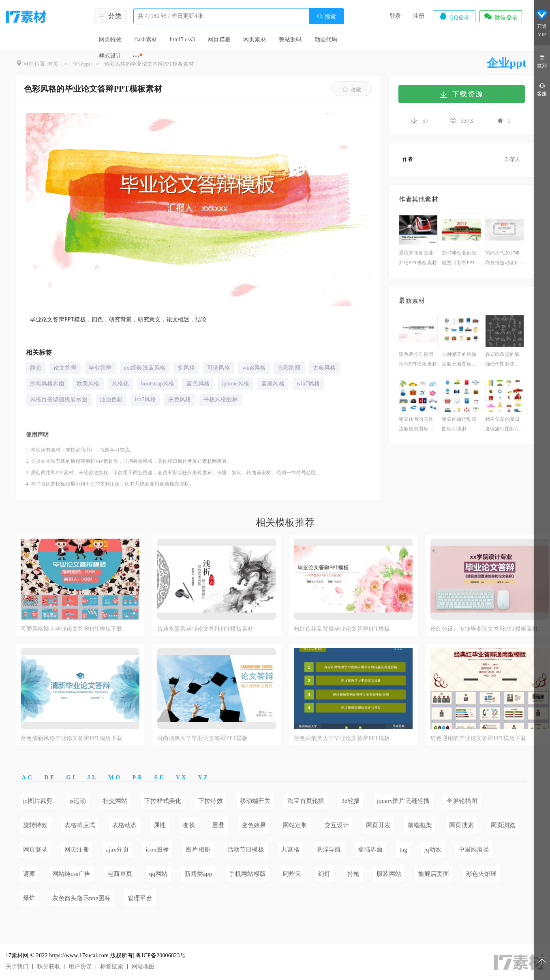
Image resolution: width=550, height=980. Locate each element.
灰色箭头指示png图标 (82, 898)
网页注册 (77, 849)
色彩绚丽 (289, 368)
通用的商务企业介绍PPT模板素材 (418, 258)
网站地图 (143, 966)
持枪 (353, 874)
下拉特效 (211, 801)
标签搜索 (112, 966)
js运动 (78, 801)
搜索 (326, 16)
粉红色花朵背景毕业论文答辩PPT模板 (342, 629)
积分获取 (48, 966)
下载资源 (461, 94)
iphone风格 (235, 384)
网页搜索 (461, 825)
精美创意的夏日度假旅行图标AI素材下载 (503, 425)
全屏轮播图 (462, 801)
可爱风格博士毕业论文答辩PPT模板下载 (72, 629)
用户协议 (80, 966)
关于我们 (17, 966)
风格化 (121, 384)
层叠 (218, 825)
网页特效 (110, 40)
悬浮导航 (329, 849)
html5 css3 (182, 40)
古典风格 (324, 368)
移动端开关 (255, 801)
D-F (49, 778)
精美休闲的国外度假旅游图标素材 (416, 425)
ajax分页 (118, 849)
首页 (53, 64)
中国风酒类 (474, 849)
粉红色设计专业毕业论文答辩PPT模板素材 (484, 629)
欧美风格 (88, 384)
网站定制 (295, 825)
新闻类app (198, 874)
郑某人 (513, 159)
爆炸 (29, 898)
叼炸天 (292, 874)
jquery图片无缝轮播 (403, 801)
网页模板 (219, 40)
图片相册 (198, 849)
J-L (92, 778)
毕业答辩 (100, 368)
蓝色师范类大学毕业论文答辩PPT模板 (342, 738)
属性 (160, 825)
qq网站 (158, 874)
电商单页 (120, 874)
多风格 (186, 368)
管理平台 (140, 898)
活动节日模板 (246, 849)
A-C (27, 778)
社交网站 (115, 801)
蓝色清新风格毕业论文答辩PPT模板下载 (72, 738)
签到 (542, 61)
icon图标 (157, 849)
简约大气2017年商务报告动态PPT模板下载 (504, 259)
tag (403, 849)
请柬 (29, 874)
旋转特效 (35, 825)
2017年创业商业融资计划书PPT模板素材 (461, 259)
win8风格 (254, 368)
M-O (114, 778)
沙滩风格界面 (47, 384)
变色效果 (254, 825)
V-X (181, 778)
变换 (189, 825)
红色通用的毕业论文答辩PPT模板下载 (479, 738)
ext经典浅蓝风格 (145, 368)
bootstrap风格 (158, 384)
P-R (137, 778)
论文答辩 (65, 368)
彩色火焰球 (482, 874)
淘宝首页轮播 (306, 801)
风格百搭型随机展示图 (59, 399)
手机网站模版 (247, 874)
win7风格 (308, 384)
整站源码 (290, 40)
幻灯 (324, 874)
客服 (542, 89)
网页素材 (255, 40)
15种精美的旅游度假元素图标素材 (459, 360)
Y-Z (203, 778)
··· (136, 56)
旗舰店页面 (434, 874)
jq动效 (433, 849)
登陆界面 (370, 849)
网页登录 (35, 849)
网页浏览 (503, 825)
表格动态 (125, 825)
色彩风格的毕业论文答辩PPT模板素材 (149, 64)
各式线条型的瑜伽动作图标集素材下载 (502, 360)
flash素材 (146, 40)
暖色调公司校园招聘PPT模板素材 (418, 359)
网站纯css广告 (72, 874)
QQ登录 (454, 16)
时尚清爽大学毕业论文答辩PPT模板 (203, 738)
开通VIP (542, 24)
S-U (159, 778)
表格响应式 (80, 825)
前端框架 (420, 825)
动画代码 (326, 40)
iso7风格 (145, 399)
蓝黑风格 (273, 384)
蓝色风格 (198, 384)
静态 (36, 368)
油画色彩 (111, 399)
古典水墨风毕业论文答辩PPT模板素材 (205, 629)
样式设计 (110, 56)
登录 (395, 16)
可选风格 (219, 368)
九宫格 (291, 849)
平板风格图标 (221, 399)
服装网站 (389, 874)
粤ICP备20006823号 (161, 955)
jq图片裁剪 (38, 801)
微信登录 (501, 16)
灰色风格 (180, 399)
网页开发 (378, 825)
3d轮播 (351, 801)
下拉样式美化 (163, 801)
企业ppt (81, 64)
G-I (71, 778)
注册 (419, 16)
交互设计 (337, 825)
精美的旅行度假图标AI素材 (459, 424)
